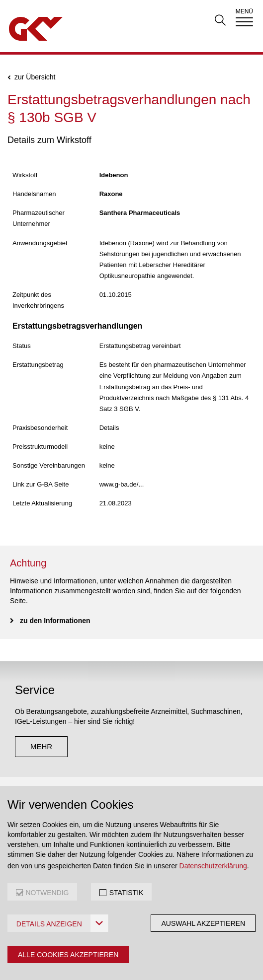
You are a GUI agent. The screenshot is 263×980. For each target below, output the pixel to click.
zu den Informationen (55, 621)
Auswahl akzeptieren (203, 923)
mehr (41, 746)
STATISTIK (127, 893)
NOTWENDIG (47, 893)
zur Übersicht (35, 77)
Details (109, 428)
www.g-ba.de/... (122, 484)
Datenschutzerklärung (213, 866)
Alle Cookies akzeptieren (68, 955)
